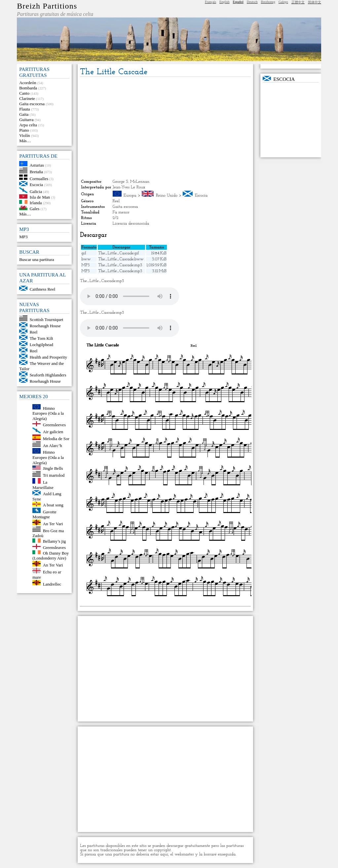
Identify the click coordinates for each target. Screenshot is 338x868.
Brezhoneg (268, 2)
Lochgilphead (41, 345)
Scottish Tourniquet (47, 320)
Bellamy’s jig (55, 541)
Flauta (25, 109)
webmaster (184, 854)
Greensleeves (54, 425)
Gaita (24, 114)
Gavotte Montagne (44, 514)
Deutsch (252, 2)
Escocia (36, 185)
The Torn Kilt (41, 338)
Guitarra (26, 120)
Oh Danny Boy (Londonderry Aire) (51, 555)
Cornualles (39, 178)
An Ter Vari (53, 524)
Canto (24, 93)
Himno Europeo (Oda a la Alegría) (48, 413)
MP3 (23, 237)
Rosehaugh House (45, 326)
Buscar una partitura (37, 259)
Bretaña (36, 172)
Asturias (37, 165)
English (225, 2)
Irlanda (36, 202)
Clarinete (27, 98)
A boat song (53, 505)
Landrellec (52, 584)
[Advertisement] (165, 128)
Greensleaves (54, 547)
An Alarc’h (53, 445)
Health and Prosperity (48, 357)
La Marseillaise (43, 485)
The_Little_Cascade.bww (121, 259)
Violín (24, 135)
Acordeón (28, 83)
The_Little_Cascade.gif (118, 253)
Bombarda (28, 88)
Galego (283, 2)
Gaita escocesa (32, 104)
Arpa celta (28, 125)
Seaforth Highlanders (48, 375)
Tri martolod (54, 475)
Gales (35, 209)
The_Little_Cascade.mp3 (120, 265)
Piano (24, 130)
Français (210, 2)
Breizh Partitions (47, 6)
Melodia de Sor (56, 439)
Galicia (36, 192)
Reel (34, 332)
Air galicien (53, 432)
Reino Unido (167, 195)
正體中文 (298, 2)
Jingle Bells (53, 468)
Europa (130, 195)
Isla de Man (40, 197)
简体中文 (315, 2)
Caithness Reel (43, 289)
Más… (25, 141)
